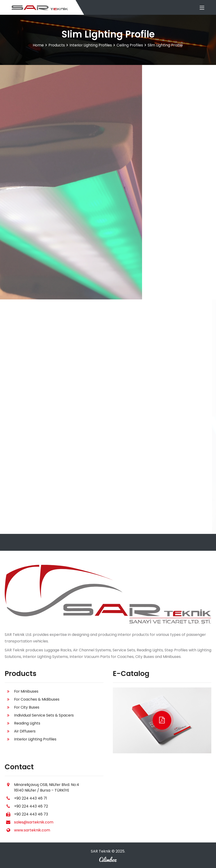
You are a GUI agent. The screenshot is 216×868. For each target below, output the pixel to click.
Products (56, 45)
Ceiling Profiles (130, 45)
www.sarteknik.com (32, 830)
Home (38, 45)
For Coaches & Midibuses (37, 699)
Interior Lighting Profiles (91, 45)
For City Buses (27, 707)
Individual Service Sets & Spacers (44, 715)
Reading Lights (27, 723)
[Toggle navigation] (202, 8)
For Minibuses (26, 691)
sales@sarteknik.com (34, 822)
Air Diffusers (25, 731)
